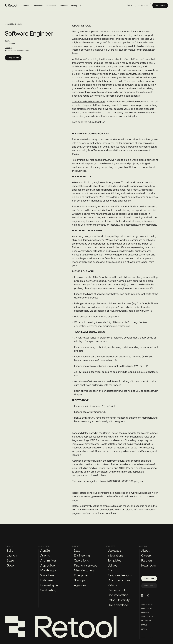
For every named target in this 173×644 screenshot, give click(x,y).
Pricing (74, 6)
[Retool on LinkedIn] (142, 595)
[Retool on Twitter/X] (148, 595)
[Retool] (11, 5)
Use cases (64, 6)
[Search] (85, 5)
